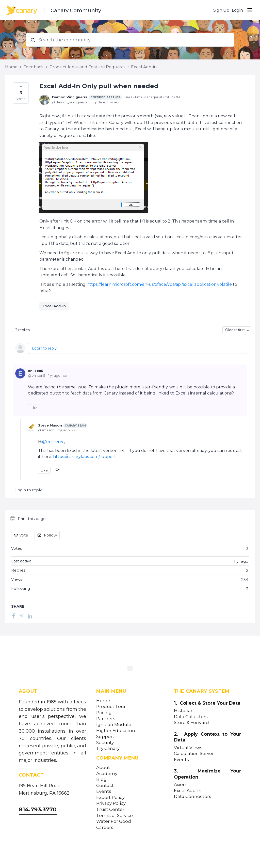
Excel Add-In (188, 791)
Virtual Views (188, 748)
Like (34, 408)
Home (11, 67)
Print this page (28, 519)
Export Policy (110, 798)
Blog (101, 779)
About (103, 768)
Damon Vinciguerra (87, 97)
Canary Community (76, 10)
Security (105, 743)
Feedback (34, 67)
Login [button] (237, 10)
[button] (21, 93)
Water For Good (114, 821)
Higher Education (116, 731)
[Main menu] (250, 10)
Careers (105, 827)
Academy (107, 774)
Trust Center (110, 809)
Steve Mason (63, 425)
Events (104, 791)
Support (105, 737)
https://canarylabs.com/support (85, 457)
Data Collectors (191, 717)
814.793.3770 (38, 809)
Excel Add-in (144, 67)
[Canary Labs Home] (130, 670)
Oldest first (235, 330)
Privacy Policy (111, 803)
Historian (184, 711)
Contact (105, 786)
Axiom (181, 785)
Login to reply (44, 348)
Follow (50, 535)
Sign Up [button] (221, 10)
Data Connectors (193, 796)
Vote (24, 535)
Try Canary (108, 748)
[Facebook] (13, 616)
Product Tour (111, 707)
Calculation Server (194, 754)
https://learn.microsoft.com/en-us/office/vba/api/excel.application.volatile (159, 284)
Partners (106, 719)
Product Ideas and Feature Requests (87, 67)
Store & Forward (191, 723)
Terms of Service (115, 816)
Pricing (104, 713)
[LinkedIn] (30, 616)
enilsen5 (36, 371)
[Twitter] (21, 616)
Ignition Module (114, 725)
